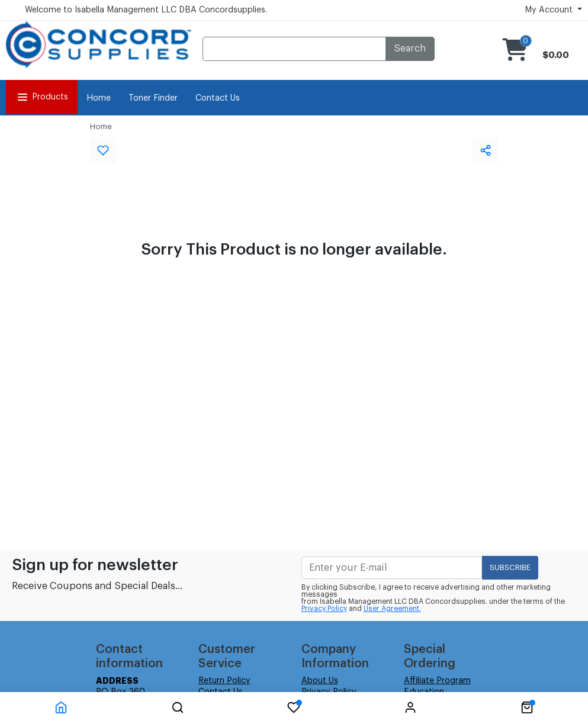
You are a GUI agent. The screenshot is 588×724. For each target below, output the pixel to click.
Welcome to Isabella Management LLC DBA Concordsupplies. (146, 10)
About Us (320, 681)
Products (42, 97)
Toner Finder (153, 98)
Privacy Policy (324, 609)
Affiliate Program (437, 681)
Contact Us (218, 98)
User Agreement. (392, 609)
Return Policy (224, 681)
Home (99, 98)
